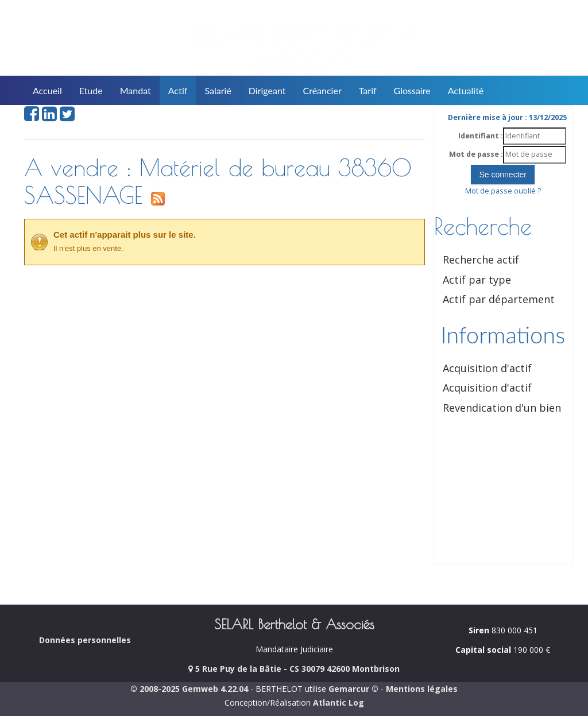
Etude (91, 90)
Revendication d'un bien (502, 408)
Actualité (466, 90)
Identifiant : (481, 136)
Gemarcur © (353, 689)
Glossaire (412, 90)
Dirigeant (267, 90)
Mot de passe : (476, 154)
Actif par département (499, 299)
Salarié (218, 90)
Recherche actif (481, 260)
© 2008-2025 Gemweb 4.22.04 (189, 689)
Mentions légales (422, 689)
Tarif (368, 90)
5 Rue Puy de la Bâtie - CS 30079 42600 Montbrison (294, 669)
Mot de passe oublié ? (503, 191)
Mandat (136, 90)
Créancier (322, 90)
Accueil (47, 90)
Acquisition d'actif (487, 368)
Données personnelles (85, 640)
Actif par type (477, 280)
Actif (178, 90)
